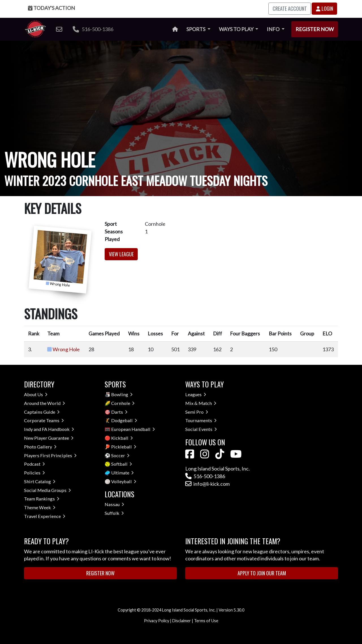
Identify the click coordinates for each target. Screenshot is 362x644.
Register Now (315, 29)
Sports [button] (196, 29)
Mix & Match (201, 403)
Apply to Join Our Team (262, 573)
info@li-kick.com (207, 484)
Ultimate (122, 473)
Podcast (35, 464)
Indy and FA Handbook (49, 429)
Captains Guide (42, 412)
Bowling (122, 394)
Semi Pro (197, 412)
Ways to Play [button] (237, 29)
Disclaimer (182, 621)
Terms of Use (206, 621)
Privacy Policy (157, 621)
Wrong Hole (66, 349)
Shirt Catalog (40, 481)
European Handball (133, 429)
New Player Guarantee (49, 438)
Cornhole (123, 403)
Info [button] (273, 29)
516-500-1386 (93, 29)
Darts (119, 412)
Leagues (196, 394)
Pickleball (124, 447)
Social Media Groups (48, 490)
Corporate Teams (44, 420)
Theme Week (40, 507)
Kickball (122, 438)
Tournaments (201, 420)
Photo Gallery (40, 447)
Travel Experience (45, 516)
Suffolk (114, 513)
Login (325, 8)
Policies (35, 473)
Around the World (45, 403)
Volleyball (124, 481)
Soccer (120, 455)
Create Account (290, 8)
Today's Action (51, 8)
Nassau (114, 504)
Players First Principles (50, 455)
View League (121, 254)
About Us (36, 394)
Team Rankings (42, 499)
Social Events (201, 429)
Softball (122, 464)
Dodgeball (124, 420)
